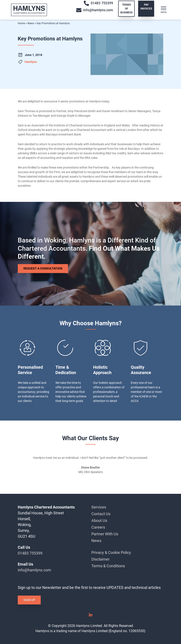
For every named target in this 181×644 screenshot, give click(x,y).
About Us (99, 520)
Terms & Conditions (108, 566)
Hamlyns (31, 62)
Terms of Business (126, 9)
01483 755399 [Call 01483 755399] (98, 3)
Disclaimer (100, 559)
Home (21, 23)
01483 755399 (30, 553)
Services (99, 507)
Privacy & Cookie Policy (111, 552)
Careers (98, 527)
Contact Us (101, 514)
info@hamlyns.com (34, 570)
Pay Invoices (146, 7)
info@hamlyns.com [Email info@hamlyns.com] (95, 10)
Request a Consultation (43, 268)
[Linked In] (90, 616)
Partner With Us (105, 534)
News (31, 23)
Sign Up (29, 600)
